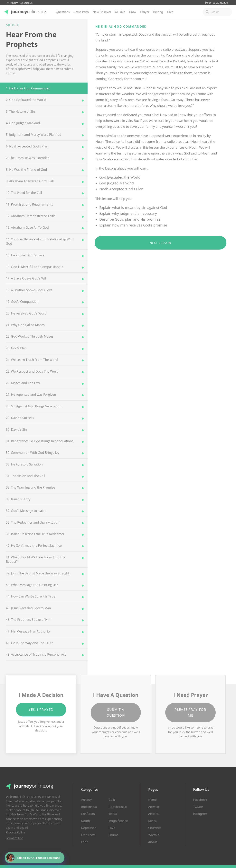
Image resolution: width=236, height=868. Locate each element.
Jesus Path (81, 12)
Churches (155, 828)
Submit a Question (116, 712)
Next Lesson (160, 243)
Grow (133, 12)
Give (170, 12)
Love (112, 828)
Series (152, 821)
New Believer (102, 12)
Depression (89, 828)
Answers (154, 807)
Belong (158, 12)
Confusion (88, 814)
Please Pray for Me (190, 712)
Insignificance (118, 821)
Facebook (200, 800)
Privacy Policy (15, 832)
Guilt (112, 800)
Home (152, 800)
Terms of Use (14, 838)
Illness (113, 814)
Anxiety (86, 800)
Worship (154, 835)
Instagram (200, 814)
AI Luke (120, 12)
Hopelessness (118, 807)
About (153, 842)
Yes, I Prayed (41, 709)
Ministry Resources (20, 3)
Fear (84, 842)
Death (85, 821)
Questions (63, 12)
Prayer (145, 12)
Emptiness (88, 835)
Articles (153, 814)
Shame (113, 835)
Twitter (198, 807)
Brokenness (89, 807)
